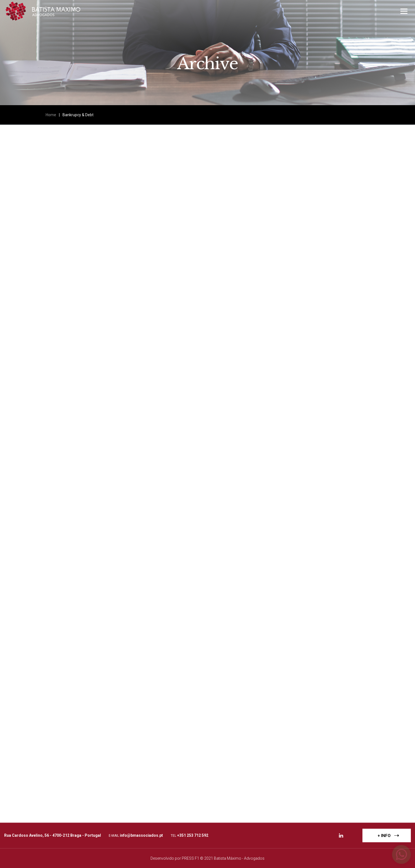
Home (51, 115)
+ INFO (388, 835)
